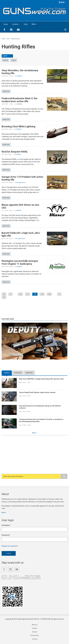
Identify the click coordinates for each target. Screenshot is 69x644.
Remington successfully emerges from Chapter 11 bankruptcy (20, 262)
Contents (15, 24)
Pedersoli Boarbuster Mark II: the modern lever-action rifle (19, 100)
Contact (35, 629)
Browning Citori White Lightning (18, 126)
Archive (29, 373)
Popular (18, 373)
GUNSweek (19, 76)
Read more (6, 91)
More (34, 24)
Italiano (14, 60)
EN (62, 2)
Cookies (35, 640)
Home (6, 24)
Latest (7, 373)
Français (5, 60)
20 (49, 294)
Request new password (10, 546)
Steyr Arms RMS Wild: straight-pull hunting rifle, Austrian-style (43, 379)
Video (26, 24)
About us (35, 625)
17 (28, 294)
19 (42, 294)
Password (6, 535)
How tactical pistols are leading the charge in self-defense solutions (41, 407)
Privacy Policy (35, 636)
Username (6, 526)
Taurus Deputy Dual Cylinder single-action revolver (38, 393)
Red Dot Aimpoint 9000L (15, 152)
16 (20, 294)
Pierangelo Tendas (21, 182)
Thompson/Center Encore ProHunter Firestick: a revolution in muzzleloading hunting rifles (43, 421)
